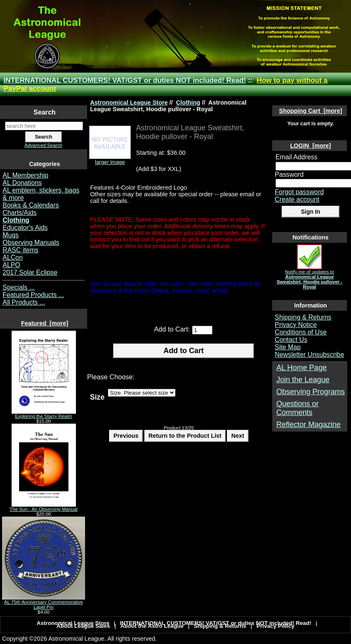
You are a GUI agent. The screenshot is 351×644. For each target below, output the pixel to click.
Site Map (288, 347)
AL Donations (22, 183)
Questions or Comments (297, 408)
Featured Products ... (33, 295)
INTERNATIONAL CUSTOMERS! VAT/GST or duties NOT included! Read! (125, 80)
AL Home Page (301, 368)
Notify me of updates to (310, 277)
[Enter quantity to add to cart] (202, 330)
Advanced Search (43, 145)
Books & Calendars (31, 205)
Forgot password (299, 192)
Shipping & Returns (303, 317)
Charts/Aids (19, 213)
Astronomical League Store (129, 102)
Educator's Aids (25, 228)
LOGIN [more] (310, 146)
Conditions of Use (301, 332)
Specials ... (18, 287)
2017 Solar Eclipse (30, 272)
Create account (297, 199)
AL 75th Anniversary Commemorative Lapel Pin (44, 603)
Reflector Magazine (308, 424)
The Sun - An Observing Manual (44, 507)
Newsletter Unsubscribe (309, 355)
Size (97, 397)
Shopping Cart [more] (311, 111)
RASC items (20, 250)
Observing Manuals (31, 243)
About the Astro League (152, 626)
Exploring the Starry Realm (44, 414)
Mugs (11, 235)
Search (45, 112)
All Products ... (24, 302)
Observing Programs (311, 392)
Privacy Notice (296, 325)
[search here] (44, 126)
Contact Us (291, 340)
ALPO (11, 265)
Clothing (188, 102)
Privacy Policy (275, 626)
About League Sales (83, 626)
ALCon (12, 257)
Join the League (303, 380)
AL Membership (25, 175)
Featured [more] (45, 323)
